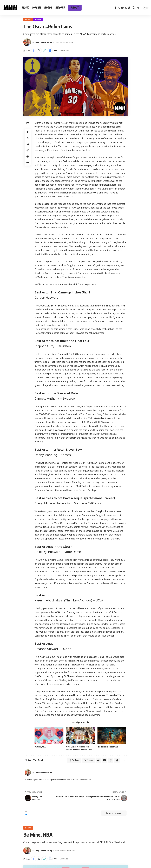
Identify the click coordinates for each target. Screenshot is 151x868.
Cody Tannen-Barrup (44, 42)
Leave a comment (114, 813)
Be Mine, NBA (40, 747)
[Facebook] (116, 8)
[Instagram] (126, 8)
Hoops (28, 20)
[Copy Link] (45, 51)
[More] (56, 51)
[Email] (104, 760)
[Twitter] (119, 8)
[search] (133, 8)
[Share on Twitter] (39, 51)
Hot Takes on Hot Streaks (108, 747)
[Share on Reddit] (28, 144)
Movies (38, 20)
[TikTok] (129, 8)
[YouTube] (122, 8)
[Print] (50, 51)
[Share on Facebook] (34, 51)
